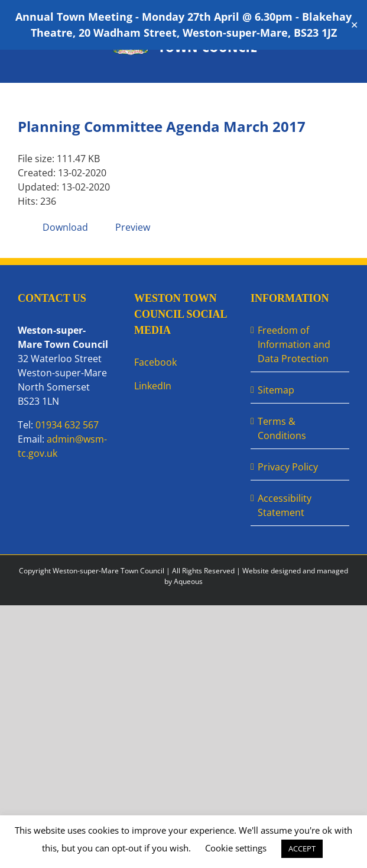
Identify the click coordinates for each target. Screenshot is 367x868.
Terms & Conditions (282, 428)
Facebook (155, 362)
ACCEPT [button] (302, 848)
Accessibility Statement (285, 505)
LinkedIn (153, 386)
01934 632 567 (67, 425)
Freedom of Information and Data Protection (294, 344)
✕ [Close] (354, 25)
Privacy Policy (288, 467)
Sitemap (276, 390)
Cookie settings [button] (236, 848)
